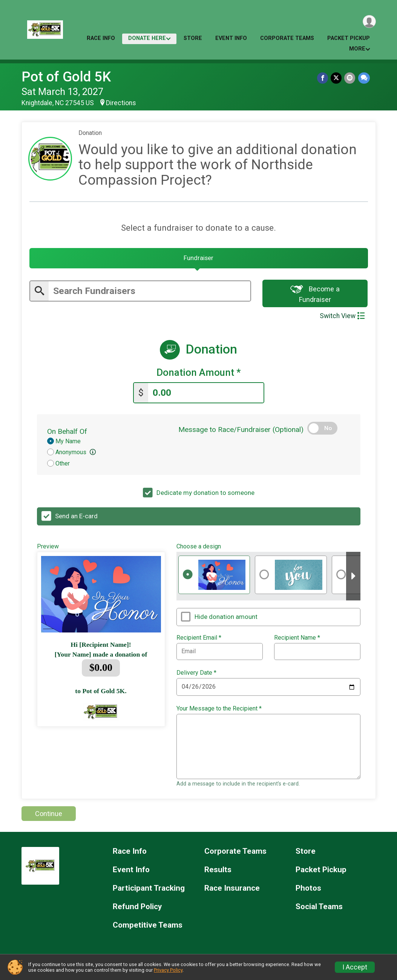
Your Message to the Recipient (219, 711)
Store (193, 38)
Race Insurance (232, 890)
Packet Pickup (349, 38)
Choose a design (199, 548)
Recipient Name (297, 640)
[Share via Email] (350, 78)
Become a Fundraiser (315, 296)
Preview (48, 548)
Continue (49, 816)
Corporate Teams (287, 38)
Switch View (342, 319)
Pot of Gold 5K (66, 77)
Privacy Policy (168, 970)
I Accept (355, 967)
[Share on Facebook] (324, 78)
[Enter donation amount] (206, 395)
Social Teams (319, 909)
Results (218, 872)
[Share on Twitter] (337, 78)
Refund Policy (137, 909)
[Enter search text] (150, 293)
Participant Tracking (149, 890)
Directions (121, 103)
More (357, 49)
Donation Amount (199, 376)
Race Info (101, 38)
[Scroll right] (353, 578)
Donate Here (147, 38)
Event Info (231, 38)
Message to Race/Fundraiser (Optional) (241, 432)
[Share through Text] (364, 78)
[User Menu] (369, 22)
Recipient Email (199, 640)
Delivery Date (196, 675)
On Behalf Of (67, 434)
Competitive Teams (148, 927)
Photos (308, 890)
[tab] (199, 260)
